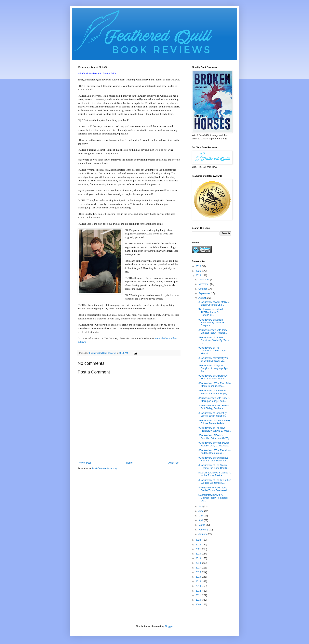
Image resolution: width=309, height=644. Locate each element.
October (203, 289)
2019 (199, 558)
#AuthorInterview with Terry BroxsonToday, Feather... (212, 331)
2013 (199, 586)
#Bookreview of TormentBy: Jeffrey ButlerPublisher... (213, 414)
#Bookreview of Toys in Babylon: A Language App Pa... (213, 368)
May (201, 516)
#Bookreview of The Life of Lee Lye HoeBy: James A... (215, 482)
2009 (199, 605)
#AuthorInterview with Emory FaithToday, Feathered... (213, 407)
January (203, 534)
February (203, 530)
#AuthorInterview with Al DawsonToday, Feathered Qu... (213, 498)
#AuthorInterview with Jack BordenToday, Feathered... (213, 489)
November (204, 284)
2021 (199, 549)
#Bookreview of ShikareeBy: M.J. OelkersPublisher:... (213, 377)
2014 (199, 581)
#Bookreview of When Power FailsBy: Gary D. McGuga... (214, 444)
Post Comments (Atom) (104, 469)
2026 (199, 266)
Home (129, 463)
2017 (199, 568)
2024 (199, 275)
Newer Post (85, 463)
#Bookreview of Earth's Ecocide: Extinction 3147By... (215, 437)
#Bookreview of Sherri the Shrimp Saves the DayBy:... (214, 392)
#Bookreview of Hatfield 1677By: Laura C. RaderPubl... (210, 312)
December (204, 280)
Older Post (174, 463)
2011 (199, 595)
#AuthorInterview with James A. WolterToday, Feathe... (214, 474)
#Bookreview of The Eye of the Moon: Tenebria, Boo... (214, 385)
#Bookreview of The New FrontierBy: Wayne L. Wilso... (215, 429)
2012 (199, 591)
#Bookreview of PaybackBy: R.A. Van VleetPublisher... (213, 459)
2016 (199, 572)
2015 (199, 577)
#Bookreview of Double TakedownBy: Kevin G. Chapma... (211, 323)
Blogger (169, 626)
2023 (199, 540)
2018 (199, 563)
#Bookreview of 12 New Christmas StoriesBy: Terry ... (213, 340)
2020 (199, 554)
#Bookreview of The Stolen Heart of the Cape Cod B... (213, 467)
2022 (199, 545)
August (202, 298)
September (205, 293)
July (201, 507)
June (201, 511)
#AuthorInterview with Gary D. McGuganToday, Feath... (214, 399)
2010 (199, 600)
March (202, 525)
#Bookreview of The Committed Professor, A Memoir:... (212, 351)
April (201, 520)
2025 (199, 271)
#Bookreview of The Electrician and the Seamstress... (214, 452)
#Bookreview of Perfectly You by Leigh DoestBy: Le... (214, 359)
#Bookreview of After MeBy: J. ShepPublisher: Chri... (214, 303)
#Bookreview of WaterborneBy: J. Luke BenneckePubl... (214, 422)
